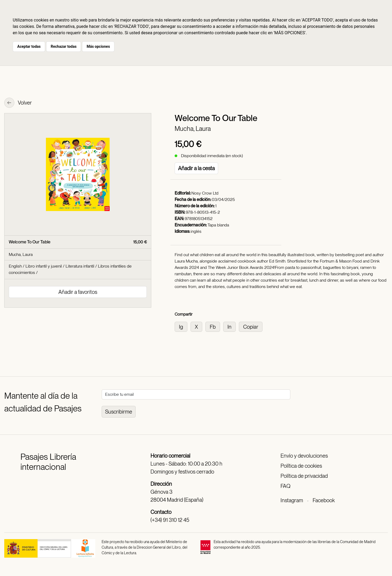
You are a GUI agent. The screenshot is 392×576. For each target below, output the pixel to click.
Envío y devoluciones (304, 456)
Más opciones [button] (98, 46)
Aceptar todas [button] (29, 46)
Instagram (292, 500)
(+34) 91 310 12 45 (170, 520)
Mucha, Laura (193, 129)
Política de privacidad (304, 476)
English (15, 266)
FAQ (285, 486)
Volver (18, 103)
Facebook (324, 500)
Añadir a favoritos (78, 292)
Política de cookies (301, 466)
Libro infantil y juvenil (44, 266)
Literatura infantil (80, 266)
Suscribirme (119, 412)
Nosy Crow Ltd (205, 193)
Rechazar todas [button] (64, 46)
